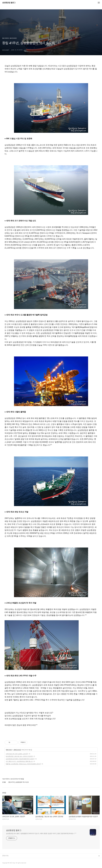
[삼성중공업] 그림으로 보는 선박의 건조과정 (19, 756)
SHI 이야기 (9, 750)
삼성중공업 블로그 (9, 3)
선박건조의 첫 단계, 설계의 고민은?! (17, 754)
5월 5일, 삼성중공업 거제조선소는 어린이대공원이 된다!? (23, 764)
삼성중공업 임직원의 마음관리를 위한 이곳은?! (20, 759)
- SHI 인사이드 (17, 750)
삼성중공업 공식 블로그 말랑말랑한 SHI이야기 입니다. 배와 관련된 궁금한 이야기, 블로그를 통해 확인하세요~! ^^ (41, 834)
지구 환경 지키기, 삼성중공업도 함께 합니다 (19, 761)
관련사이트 (5, 856)
